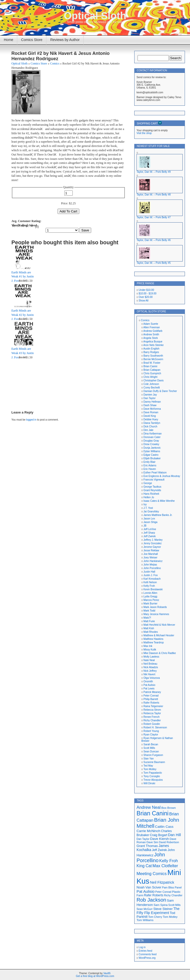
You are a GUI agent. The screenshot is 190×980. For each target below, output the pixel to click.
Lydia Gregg (150, 596)
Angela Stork (151, 338)
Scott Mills (149, 748)
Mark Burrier (150, 604)
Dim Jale (148, 430)
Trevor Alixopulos (153, 780)
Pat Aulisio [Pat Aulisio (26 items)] (146, 891)
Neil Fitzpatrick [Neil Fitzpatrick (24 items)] (162, 882)
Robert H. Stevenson (155, 727)
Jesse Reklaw (151, 550)
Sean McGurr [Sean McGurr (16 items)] (145, 909)
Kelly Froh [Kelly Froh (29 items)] (169, 861)
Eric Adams (150, 465)
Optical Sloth (95, 16)
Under (146, 290)
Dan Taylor (149, 398)
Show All (143, 301)
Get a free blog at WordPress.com (95, 976)
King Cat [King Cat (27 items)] (144, 866)
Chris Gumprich (152, 373)
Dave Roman (151, 412)
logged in (31, 420)
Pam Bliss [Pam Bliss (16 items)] (168, 887)
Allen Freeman (152, 327)
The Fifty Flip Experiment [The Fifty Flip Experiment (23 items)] (158, 911)
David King (149, 416)
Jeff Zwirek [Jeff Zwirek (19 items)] (159, 850)
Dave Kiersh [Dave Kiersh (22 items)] (160, 839)
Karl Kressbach (152, 579)
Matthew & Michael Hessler (159, 635)
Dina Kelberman (153, 434)
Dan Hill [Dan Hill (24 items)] (174, 835)
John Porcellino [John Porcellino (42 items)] (151, 857)
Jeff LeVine (150, 529)
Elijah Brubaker (152, 458)
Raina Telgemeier (153, 706)
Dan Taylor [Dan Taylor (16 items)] (143, 839)
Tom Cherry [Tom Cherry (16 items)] (155, 917)
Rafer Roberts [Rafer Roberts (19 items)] (154, 895)
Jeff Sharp (149, 533)
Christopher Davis (153, 380)
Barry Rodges (151, 352)
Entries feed (145, 951)
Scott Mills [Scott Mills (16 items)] (174, 905)
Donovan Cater (152, 437)
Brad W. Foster (152, 363)
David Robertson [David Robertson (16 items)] (169, 842)
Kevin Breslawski (153, 589)
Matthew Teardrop (154, 643)
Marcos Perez (151, 600)
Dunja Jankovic (152, 448)
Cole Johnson (151, 384)
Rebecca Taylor (152, 713)
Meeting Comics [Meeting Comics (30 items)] (152, 874)
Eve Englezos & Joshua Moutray (162, 476)
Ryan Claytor (151, 735)
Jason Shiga (150, 522)
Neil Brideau (150, 664)
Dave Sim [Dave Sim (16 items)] (152, 842)
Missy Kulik (150, 650)
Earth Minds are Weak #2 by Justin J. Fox (23, 315)
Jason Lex (149, 519)
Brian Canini (150, 366)
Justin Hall (149, 572)
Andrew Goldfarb (153, 331)
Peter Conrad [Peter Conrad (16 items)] (163, 892)
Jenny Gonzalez (153, 543)
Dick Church (150, 427)
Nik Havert (149, 674)
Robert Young (151, 731)
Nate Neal (149, 660)
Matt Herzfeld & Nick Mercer (159, 625)
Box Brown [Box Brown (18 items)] (169, 808)
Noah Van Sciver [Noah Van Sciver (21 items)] (149, 887)
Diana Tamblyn (152, 423)
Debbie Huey (151, 419)
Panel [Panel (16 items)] (178, 887)
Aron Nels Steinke (154, 345)
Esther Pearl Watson (155, 473)
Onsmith (148, 681)
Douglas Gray (151, 441)
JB (145, 526)
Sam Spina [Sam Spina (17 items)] (160, 905)
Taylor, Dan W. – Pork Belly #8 (154, 195)
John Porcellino (152, 568)
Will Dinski (149, 783)
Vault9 (107, 973)
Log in (142, 947)
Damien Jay (150, 395)
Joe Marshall (151, 554)
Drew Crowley (151, 444)
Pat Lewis (149, 689)
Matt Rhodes (151, 632)
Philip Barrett (151, 699)
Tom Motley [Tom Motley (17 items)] (170, 917)
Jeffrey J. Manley (153, 540)
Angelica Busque (153, 342)
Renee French (151, 717)
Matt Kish (149, 628)
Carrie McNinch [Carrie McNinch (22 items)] (148, 831)
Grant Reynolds (152, 490)
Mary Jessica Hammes (156, 614)
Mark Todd (149, 611)
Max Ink (148, 646)
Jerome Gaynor (152, 547)
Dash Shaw (150, 405)
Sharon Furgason (153, 755)
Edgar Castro (151, 455)
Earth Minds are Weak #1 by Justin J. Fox (23, 277)
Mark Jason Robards (155, 607)
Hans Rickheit (151, 494)
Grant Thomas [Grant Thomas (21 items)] (147, 846)
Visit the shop (144, 133)
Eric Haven (150, 469)
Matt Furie (149, 621)
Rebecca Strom (152, 710)
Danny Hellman (152, 402)
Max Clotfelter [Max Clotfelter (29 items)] (165, 866)
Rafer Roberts (151, 703)
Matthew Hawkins (153, 639)
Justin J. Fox (150, 575)
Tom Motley (150, 769)
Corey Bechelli (151, 388)
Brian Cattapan (152, 370)
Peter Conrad (151, 696)
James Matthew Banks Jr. (158, 515)
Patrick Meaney (152, 692)
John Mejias (150, 565)
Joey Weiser (150, 558)
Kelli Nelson (150, 582)
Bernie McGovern (153, 359)
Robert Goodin (152, 724)
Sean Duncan (151, 752)
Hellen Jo (149, 497)
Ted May (148, 766)
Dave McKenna (152, 409)
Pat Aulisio (149, 685)
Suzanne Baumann (154, 762)
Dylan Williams (152, 451)
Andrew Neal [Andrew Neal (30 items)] (149, 807)
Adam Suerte (151, 324)
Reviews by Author (65, 40)
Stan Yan (148, 759)
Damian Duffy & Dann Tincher (160, 391)
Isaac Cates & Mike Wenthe (159, 501)
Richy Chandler (152, 720)
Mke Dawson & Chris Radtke (160, 653)
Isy (145, 504)
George (148, 483)
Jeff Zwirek (149, 536)
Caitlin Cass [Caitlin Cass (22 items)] (164, 827)
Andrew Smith (151, 334)
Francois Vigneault (154, 480)
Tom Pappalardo (153, 773)
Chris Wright (150, 377)
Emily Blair (149, 462)
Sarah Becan (151, 744)
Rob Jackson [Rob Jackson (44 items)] (151, 900)
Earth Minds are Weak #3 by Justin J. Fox (23, 353)
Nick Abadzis (151, 667)
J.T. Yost (148, 508)
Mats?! (147, 618)
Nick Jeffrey (150, 671)
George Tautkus (152, 487)
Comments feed (148, 954)
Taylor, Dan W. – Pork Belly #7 (154, 217)
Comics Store (32, 40)
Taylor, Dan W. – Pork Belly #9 (154, 172)
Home (8, 40)
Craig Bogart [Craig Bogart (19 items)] (159, 835)
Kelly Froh (149, 586)
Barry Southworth (153, 356)
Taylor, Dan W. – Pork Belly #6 (154, 240)
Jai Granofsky (151, 511)
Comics (55, 63)
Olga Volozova (152, 678)
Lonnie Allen (150, 593)
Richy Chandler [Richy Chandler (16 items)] (173, 895)
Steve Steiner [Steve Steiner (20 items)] (163, 909)
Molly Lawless (151, 657)
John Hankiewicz (153, 561)
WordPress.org (147, 958)
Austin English (151, 349)
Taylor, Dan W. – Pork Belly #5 (154, 263)
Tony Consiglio (152, 776)
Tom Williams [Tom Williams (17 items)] (145, 920)
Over (146, 297)
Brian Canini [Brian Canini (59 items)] (153, 813)
